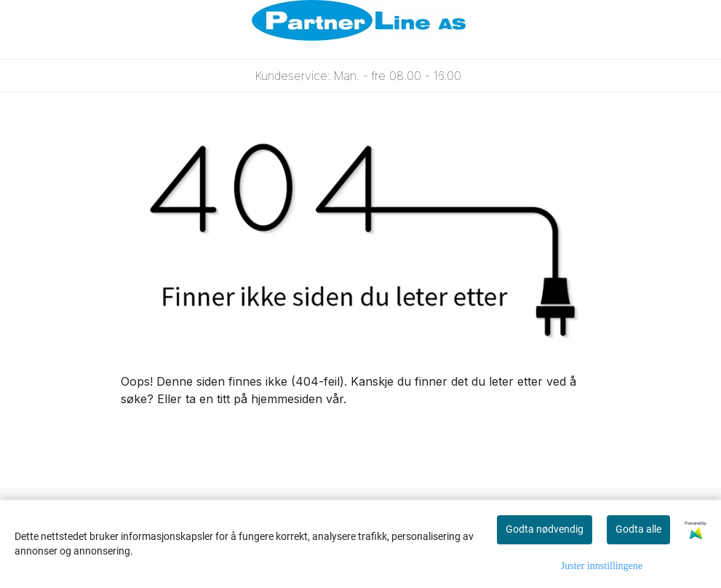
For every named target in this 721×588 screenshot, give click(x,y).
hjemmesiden (287, 399)
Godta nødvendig (545, 529)
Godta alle (638, 529)
